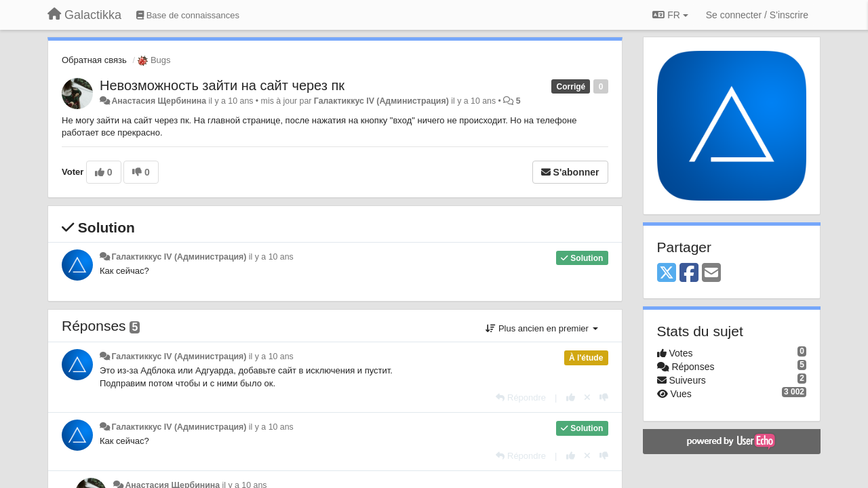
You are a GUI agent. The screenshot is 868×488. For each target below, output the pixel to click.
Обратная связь (94, 60)
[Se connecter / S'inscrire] (757, 15)
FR (670, 15)
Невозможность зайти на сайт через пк (222, 85)
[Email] (711, 273)
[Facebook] (689, 273)
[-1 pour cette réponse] (604, 398)
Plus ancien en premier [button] (541, 328)
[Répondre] (521, 398)
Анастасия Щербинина (159, 101)
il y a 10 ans (271, 257)
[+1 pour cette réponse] (571, 398)
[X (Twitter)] (667, 273)
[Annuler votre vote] (587, 398)
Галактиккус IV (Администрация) (381, 101)
